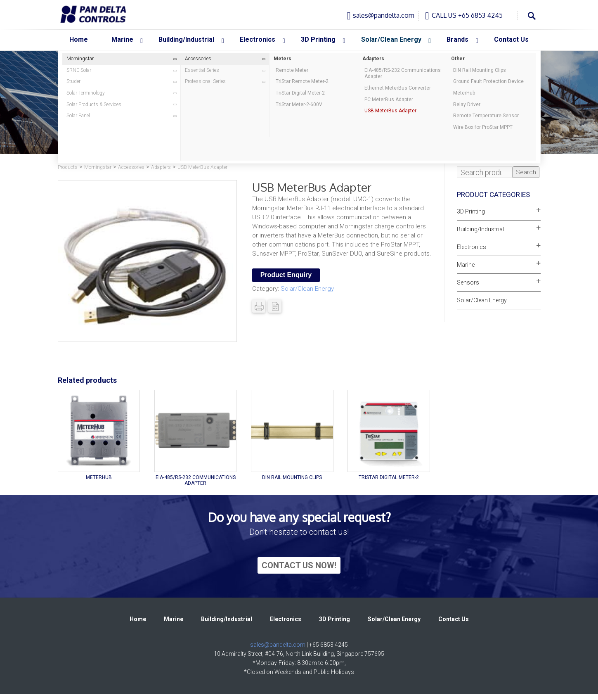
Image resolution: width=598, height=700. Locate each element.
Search (526, 172)
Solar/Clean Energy (307, 289)
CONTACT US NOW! (299, 565)
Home (138, 619)
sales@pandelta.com (384, 15)
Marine (466, 265)
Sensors (468, 282)
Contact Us (454, 619)
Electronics (472, 247)
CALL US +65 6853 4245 (467, 15)
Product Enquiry (286, 275)
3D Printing (471, 211)
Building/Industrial (480, 229)
